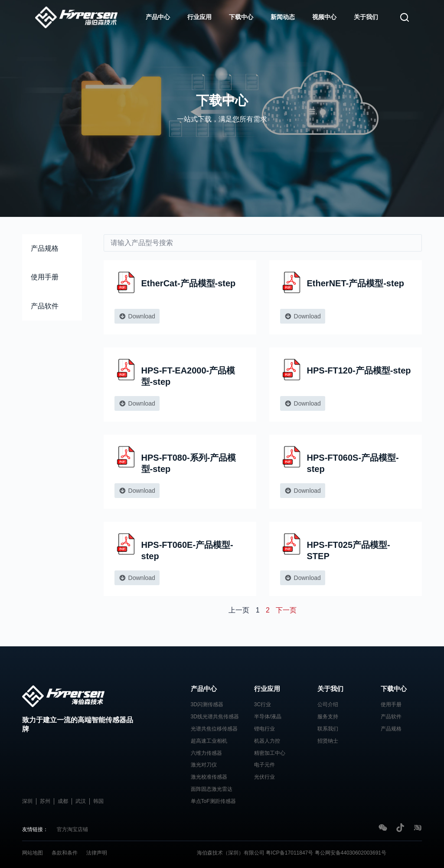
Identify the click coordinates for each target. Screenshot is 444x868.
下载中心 (241, 17)
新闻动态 (283, 17)
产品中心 (158, 17)
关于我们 (366, 17)
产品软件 (45, 306)
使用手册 (45, 277)
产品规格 (45, 248)
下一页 (286, 610)
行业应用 (199, 17)
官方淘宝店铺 (72, 829)
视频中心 (324, 17)
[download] (263, 243)
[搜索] (405, 17)
